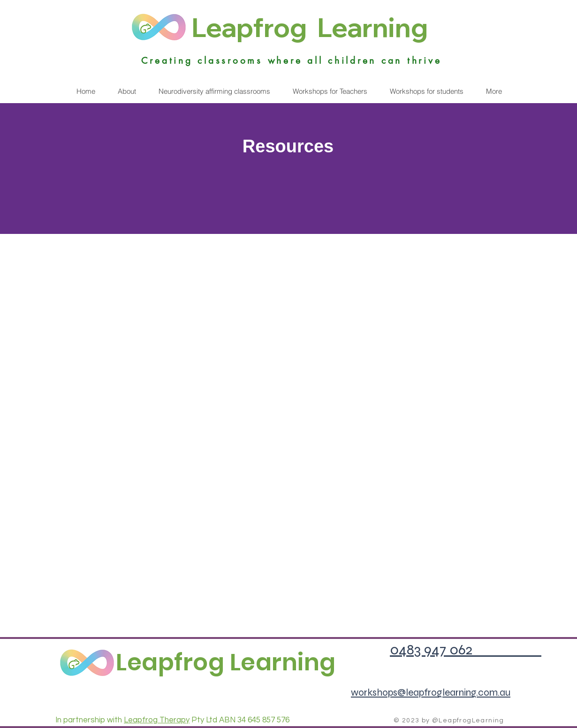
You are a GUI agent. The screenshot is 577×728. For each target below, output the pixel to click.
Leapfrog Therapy (157, 720)
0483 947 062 (466, 649)
